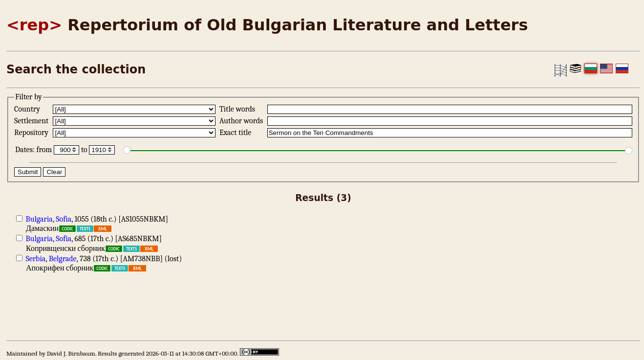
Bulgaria (39, 219)
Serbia (36, 259)
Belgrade (63, 259)
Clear (54, 172)
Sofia (64, 219)
